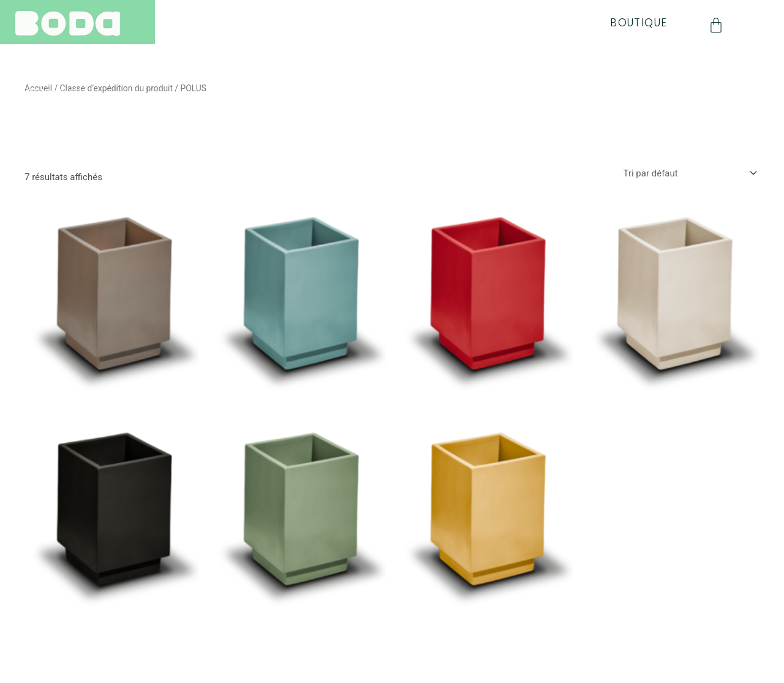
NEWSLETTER (51, 112)
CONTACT (44, 131)
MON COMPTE (55, 150)
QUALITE (39, 74)
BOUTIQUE (639, 23)
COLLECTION (52, 55)
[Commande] (689, 174)
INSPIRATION (51, 93)
